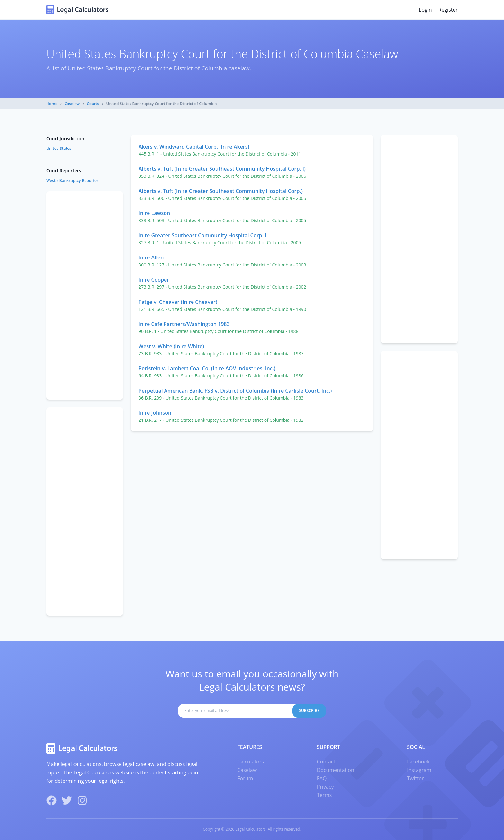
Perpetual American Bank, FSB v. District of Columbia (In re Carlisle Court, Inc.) (235, 391)
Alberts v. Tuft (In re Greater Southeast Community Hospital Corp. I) (222, 169)
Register (448, 10)
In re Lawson (154, 213)
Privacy (325, 787)
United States (59, 148)
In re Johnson (155, 413)
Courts (93, 104)
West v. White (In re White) (171, 346)
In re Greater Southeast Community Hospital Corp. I (203, 235)
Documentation (336, 770)
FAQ (322, 778)
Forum (245, 778)
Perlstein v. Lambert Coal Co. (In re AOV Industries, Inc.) (207, 368)
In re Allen (151, 257)
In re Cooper (154, 280)
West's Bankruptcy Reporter (72, 181)
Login (425, 10)
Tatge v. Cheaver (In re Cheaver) (178, 302)
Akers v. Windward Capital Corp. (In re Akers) (194, 147)
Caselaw (72, 104)
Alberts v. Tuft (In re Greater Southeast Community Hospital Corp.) (221, 191)
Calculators (251, 762)
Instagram (419, 770)
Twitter (415, 778)
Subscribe (309, 711)
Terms (324, 795)
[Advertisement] (419, 239)
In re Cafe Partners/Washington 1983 (184, 324)
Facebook (418, 762)
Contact (326, 762)
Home (52, 104)
